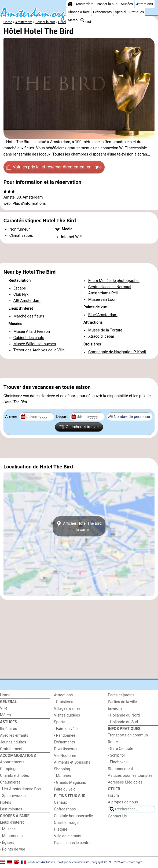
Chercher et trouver (79, 427)
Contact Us (117, 816)
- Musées (8, 829)
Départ (62, 417)
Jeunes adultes (13, 742)
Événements (102, 12)
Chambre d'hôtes (14, 776)
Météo (73, 20)
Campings (9, 769)
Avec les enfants (14, 735)
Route (113, 742)
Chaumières (10, 782)
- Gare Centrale (120, 749)
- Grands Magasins (70, 783)
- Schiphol (116, 755)
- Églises (7, 843)
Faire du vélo (65, 789)
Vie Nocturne (65, 756)
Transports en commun (128, 735)
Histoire (61, 829)
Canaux (60, 802)
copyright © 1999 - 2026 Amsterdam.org (116, 862)
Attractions (144, 4)
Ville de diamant (68, 836)
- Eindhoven (118, 762)
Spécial (121, 12)
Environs (115, 709)
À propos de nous (123, 802)
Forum (113, 795)
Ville (4, 708)
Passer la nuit (107, 4)
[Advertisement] (79, 253)
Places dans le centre (72, 843)
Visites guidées (67, 715)
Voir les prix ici (54, 167)
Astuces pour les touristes (130, 776)
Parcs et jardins (121, 695)
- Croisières (64, 702)
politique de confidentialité (73, 862)
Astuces (8, 722)
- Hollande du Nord (124, 715)
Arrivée (12, 417)
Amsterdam (85, 4)
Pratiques (137, 12)
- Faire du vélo (66, 729)
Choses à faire (79, 12)
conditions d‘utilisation (42, 862)
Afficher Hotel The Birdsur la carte (79, 526)
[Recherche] (82, 20)
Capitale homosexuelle (73, 816)
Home (5, 695)
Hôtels (6, 802)
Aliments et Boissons (72, 762)
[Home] (70, 4)
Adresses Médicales (125, 782)
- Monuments (11, 836)
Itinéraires (8, 729)
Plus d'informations (29, 204)
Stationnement (120, 769)
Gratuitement (11, 749)
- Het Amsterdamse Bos (20, 789)
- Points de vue (13, 849)
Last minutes (11, 809)
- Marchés (62, 776)
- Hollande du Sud (123, 722)
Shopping (62, 769)
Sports (60, 722)
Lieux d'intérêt (12, 822)
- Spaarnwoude (13, 796)
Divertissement (67, 749)
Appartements (12, 762)
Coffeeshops (65, 809)
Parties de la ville (122, 702)
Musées (127, 4)
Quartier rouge (66, 823)
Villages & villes (67, 709)
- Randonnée (65, 735)
